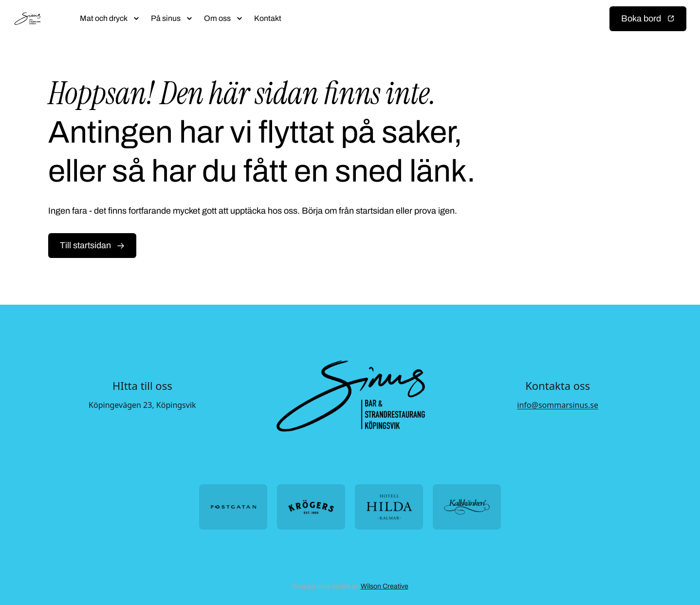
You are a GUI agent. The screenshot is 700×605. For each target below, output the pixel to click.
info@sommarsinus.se (558, 405)
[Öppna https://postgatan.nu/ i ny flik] (233, 507)
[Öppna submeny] (136, 18)
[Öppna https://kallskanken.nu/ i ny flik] (467, 507)
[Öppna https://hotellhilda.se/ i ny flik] (389, 507)
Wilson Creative (385, 586)
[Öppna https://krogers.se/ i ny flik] (311, 507)
